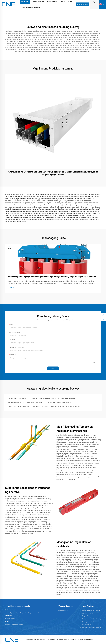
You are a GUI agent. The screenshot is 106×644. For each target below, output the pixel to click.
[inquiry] (104, 315)
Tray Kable (85, 616)
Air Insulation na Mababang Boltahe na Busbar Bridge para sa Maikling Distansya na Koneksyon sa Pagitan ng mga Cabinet (53, 173)
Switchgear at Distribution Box (91, 622)
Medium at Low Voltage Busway (92, 619)
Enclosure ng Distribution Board (92, 628)
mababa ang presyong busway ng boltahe (66, 406)
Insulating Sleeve (87, 625)
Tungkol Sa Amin (63, 610)
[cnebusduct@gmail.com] (19, 624)
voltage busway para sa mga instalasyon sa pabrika (26, 402)
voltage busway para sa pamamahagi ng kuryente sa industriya (53, 398)
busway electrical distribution (18, 398)
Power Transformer (88, 613)
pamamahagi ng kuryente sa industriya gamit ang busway (28, 406)
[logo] (8, 4)
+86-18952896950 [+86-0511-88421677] (10, 618)
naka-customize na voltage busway (59, 402)
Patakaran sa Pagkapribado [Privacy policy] (85, 640)
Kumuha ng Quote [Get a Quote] (83, 4)
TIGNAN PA (10, 287)
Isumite (53, 368)
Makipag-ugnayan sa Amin (31, 7)
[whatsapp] (104, 319)
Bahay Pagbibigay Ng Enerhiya (91, 610)
